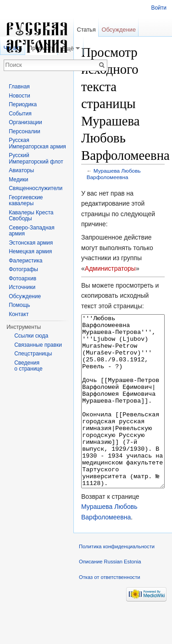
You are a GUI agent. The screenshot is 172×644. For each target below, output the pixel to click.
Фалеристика (25, 261)
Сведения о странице (28, 366)
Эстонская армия (31, 243)
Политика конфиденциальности (117, 581)
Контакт (19, 314)
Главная (19, 87)
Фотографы (23, 269)
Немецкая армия (30, 251)
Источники (22, 287)
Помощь (19, 305)
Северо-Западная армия (32, 231)
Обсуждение (119, 30)
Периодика (23, 104)
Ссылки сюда (31, 336)
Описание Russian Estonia (110, 596)
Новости (19, 96)
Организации (25, 122)
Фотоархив (22, 278)
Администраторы (110, 268)
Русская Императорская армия (37, 143)
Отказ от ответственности (110, 611)
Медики (18, 180)
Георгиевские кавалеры (26, 201)
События (20, 114)
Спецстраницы (33, 354)
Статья (86, 30)
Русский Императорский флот (36, 158)
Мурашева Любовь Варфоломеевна (114, 174)
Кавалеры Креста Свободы (31, 216)
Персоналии (25, 131)
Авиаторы (21, 170)
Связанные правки (38, 345)
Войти (159, 8)
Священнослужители (36, 188)
